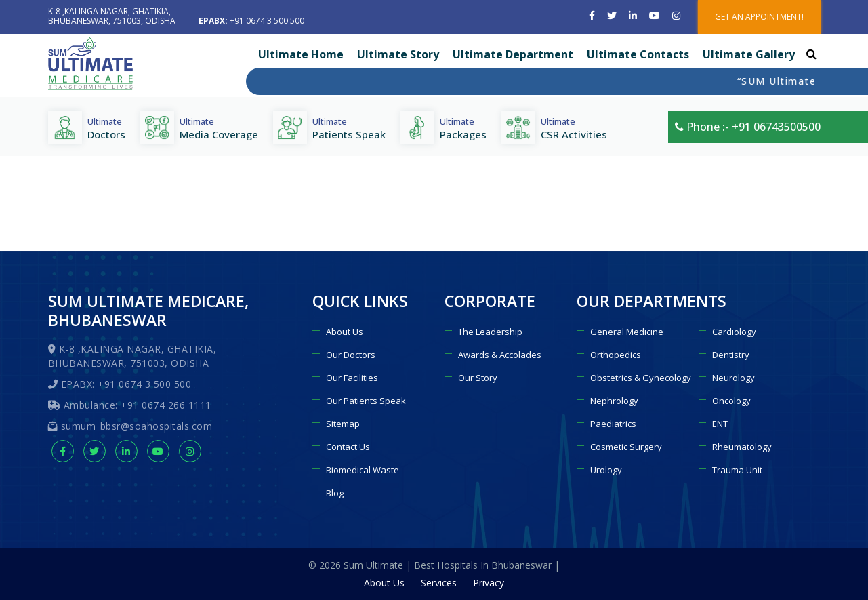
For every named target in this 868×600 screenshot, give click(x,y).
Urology (606, 470)
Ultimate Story (398, 54)
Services (439, 583)
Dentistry (731, 355)
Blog (335, 493)
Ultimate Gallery (749, 54)
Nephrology (614, 401)
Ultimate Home (301, 54)
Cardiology (734, 332)
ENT (720, 424)
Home (726, 242)
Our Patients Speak (366, 401)
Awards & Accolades (500, 355)
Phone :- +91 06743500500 (748, 127)
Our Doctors (351, 355)
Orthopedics (616, 355)
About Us (345, 332)
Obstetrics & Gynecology (641, 378)
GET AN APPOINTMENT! (759, 17)
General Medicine (627, 332)
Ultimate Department (513, 54)
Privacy (489, 583)
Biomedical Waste (363, 470)
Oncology (731, 401)
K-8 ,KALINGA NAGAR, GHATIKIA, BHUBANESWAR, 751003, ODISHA (112, 16)
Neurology (733, 378)
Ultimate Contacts (638, 54)
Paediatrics (613, 424)
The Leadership (490, 332)
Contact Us (348, 447)
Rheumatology (742, 447)
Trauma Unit (737, 470)
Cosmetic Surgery (626, 447)
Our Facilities (352, 378)
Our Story (478, 378)
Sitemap (343, 424)
